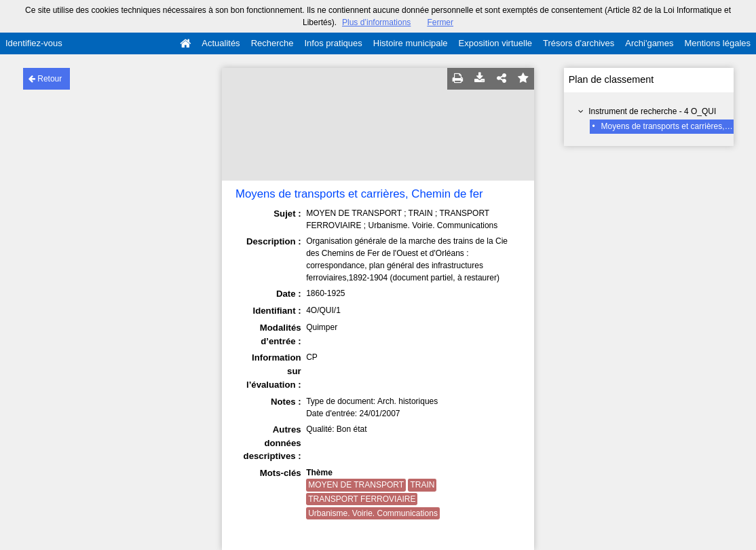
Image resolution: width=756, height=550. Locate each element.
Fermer (440, 22)
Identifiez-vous (34, 43)
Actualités (221, 43)
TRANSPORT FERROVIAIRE (362, 499)
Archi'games (649, 43)
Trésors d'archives (579, 43)
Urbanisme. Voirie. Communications (373, 513)
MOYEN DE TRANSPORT (356, 485)
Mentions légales (717, 43)
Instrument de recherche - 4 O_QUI (652, 111)
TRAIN (422, 485)
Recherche (272, 43)
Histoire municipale (411, 43)
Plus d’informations (376, 22)
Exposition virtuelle (495, 43)
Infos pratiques (334, 43)
